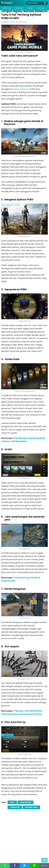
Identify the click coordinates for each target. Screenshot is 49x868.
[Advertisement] (24, 840)
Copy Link (44, 865)
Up (44, 860)
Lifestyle (7, 8)
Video (30, 8)
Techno (19, 8)
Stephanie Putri (21, 22)
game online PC (21, 89)
